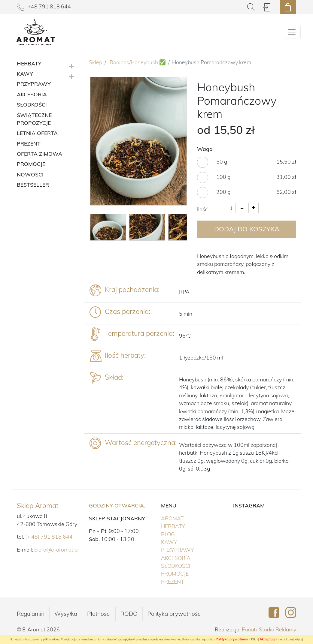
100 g (223, 177)
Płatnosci (99, 614)
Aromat (185, 518)
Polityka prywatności (175, 614)
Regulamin (31, 614)
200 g (223, 192)
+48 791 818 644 (44, 6)
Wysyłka (66, 614)
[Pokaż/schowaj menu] (292, 32)
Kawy (182, 542)
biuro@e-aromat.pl (56, 549)
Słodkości (188, 565)
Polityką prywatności (233, 639)
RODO (129, 614)
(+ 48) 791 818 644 (49, 537)
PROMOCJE (187, 573)
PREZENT (185, 581)
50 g (222, 161)
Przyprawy (190, 549)
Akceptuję (267, 639)
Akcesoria (188, 558)
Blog (168, 534)
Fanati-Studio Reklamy (269, 629)
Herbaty (185, 526)
